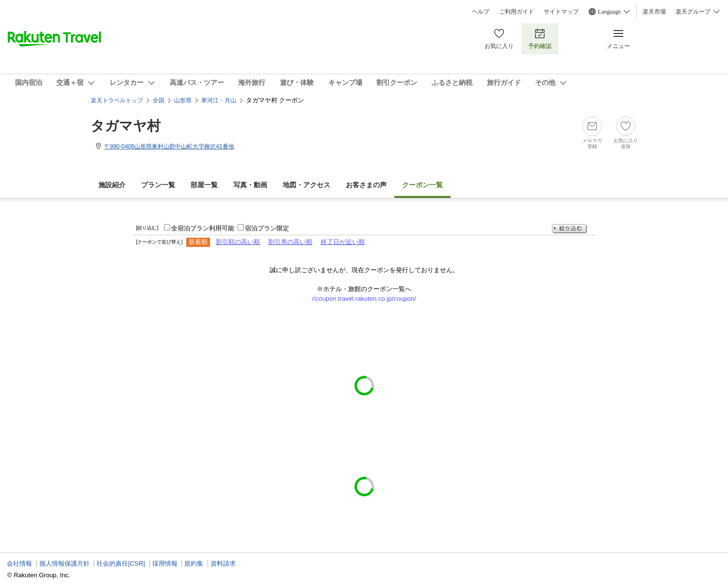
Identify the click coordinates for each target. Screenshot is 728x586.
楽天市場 (654, 12)
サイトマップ (561, 12)
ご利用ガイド (517, 12)
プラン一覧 (158, 185)
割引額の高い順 (238, 242)
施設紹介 (112, 185)
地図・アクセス (307, 185)
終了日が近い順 (343, 242)
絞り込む (569, 229)
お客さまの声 (366, 185)
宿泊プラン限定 (267, 228)
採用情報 (165, 563)
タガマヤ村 (126, 126)
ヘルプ (481, 12)
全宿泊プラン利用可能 (203, 228)
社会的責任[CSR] (121, 563)
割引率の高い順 (290, 242)
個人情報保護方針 (65, 563)
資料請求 (223, 563)
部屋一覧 (204, 185)
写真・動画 (250, 185)
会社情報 (19, 563)
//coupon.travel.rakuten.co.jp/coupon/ (364, 299)
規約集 (194, 563)
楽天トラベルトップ (117, 100)
